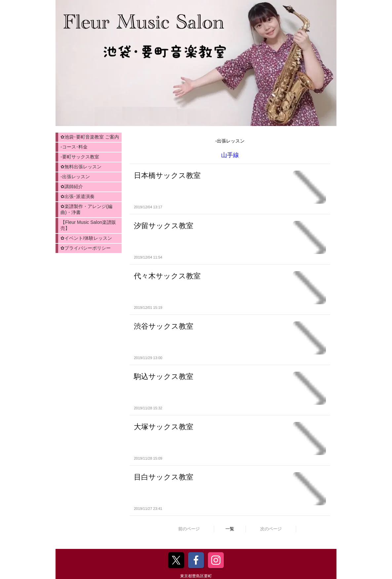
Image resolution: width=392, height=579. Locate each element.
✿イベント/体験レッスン (86, 238)
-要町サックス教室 (80, 157)
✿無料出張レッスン (81, 167)
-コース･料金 (74, 147)
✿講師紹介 (72, 186)
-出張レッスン (75, 177)
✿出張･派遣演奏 (78, 196)
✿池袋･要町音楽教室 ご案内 (90, 137)
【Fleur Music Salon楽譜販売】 (88, 225)
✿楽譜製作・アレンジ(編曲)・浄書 (86, 209)
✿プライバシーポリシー (86, 248)
